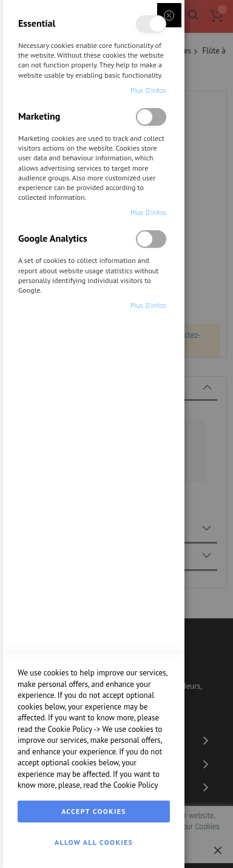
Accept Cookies (94, 811)
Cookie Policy (70, 729)
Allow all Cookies (94, 842)
